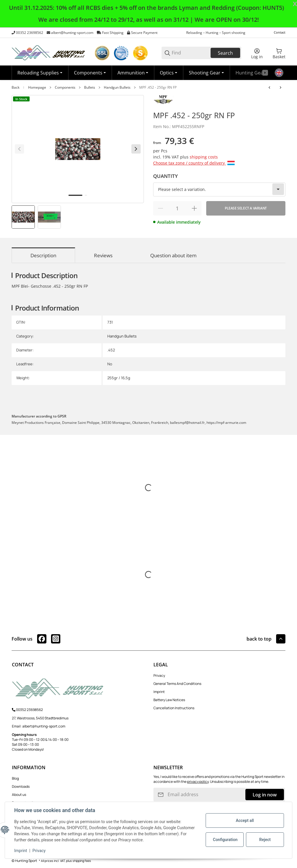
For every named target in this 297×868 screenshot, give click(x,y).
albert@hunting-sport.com (72, 33)
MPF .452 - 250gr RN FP (158, 87)
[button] (281, 639)
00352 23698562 (30, 33)
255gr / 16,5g (119, 378)
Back (16, 87)
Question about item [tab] (173, 255)
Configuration (225, 840)
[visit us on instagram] (56, 639)
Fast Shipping (113, 33)
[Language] (279, 73)
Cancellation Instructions (174, 708)
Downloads (21, 786)
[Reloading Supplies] (40, 73)
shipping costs (204, 157)
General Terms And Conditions (177, 684)
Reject (265, 840)
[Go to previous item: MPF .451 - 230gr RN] (269, 87)
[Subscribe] (161, 795)
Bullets (90, 87)
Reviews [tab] (103, 255)
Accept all (245, 820)
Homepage (37, 87)
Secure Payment (144, 33)
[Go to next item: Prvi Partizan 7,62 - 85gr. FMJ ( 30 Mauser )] (280, 87)
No (110, 364)
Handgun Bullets (117, 87)
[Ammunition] (133, 73)
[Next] (136, 149)
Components (65, 87)
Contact (280, 32)
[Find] (191, 53)
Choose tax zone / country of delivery (194, 163)
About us (19, 795)
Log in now (265, 795)
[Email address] (206, 795)
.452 (111, 350)
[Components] (90, 73)
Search (225, 53)
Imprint (159, 692)
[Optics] (169, 73)
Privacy (159, 675)
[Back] (19, 149)
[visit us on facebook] (42, 639)
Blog (15, 778)
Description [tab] (43, 255)
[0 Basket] (279, 53)
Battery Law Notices (169, 700)
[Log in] (257, 53)
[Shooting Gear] (206, 73)
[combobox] (219, 189)
